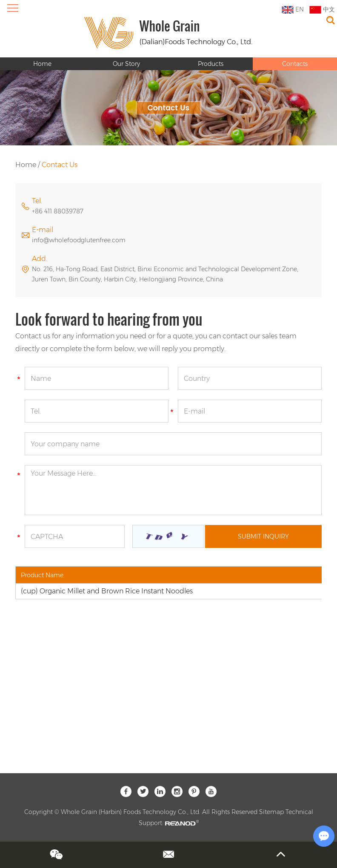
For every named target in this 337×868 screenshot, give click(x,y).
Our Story (126, 64)
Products (211, 64)
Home (42, 64)
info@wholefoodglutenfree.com (79, 240)
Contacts (295, 64)
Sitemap (271, 812)
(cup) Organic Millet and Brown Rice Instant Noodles (107, 591)
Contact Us (60, 165)
